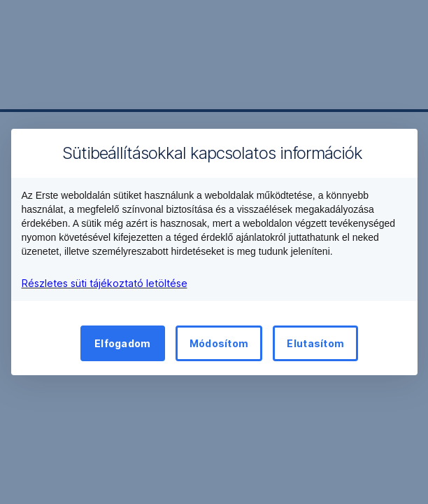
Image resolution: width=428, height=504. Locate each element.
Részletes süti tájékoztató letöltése (105, 283)
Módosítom (219, 343)
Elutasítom (315, 343)
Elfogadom (123, 343)
